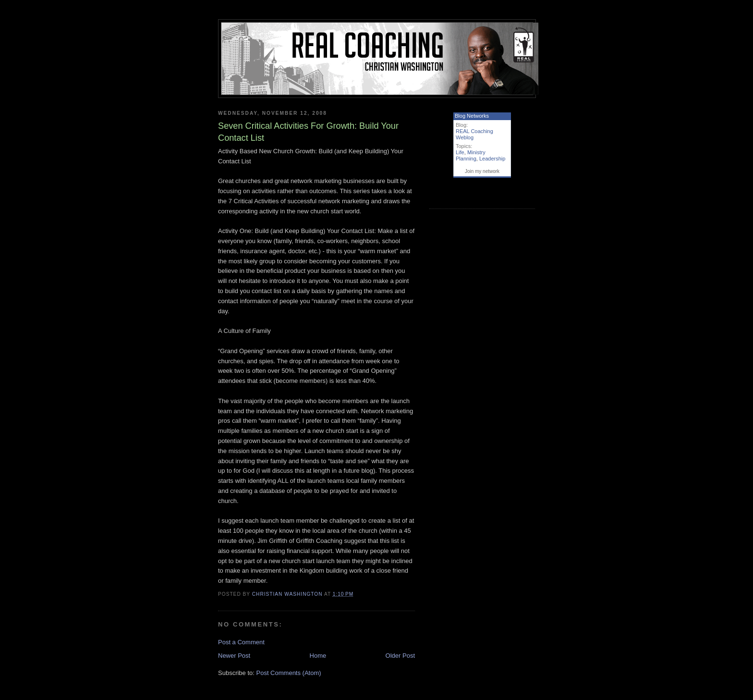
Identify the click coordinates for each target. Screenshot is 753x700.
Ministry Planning (471, 155)
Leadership (492, 159)
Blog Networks (472, 116)
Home (318, 656)
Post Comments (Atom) (289, 673)
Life (460, 152)
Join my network (482, 171)
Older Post (400, 656)
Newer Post (234, 656)
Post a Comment (241, 642)
